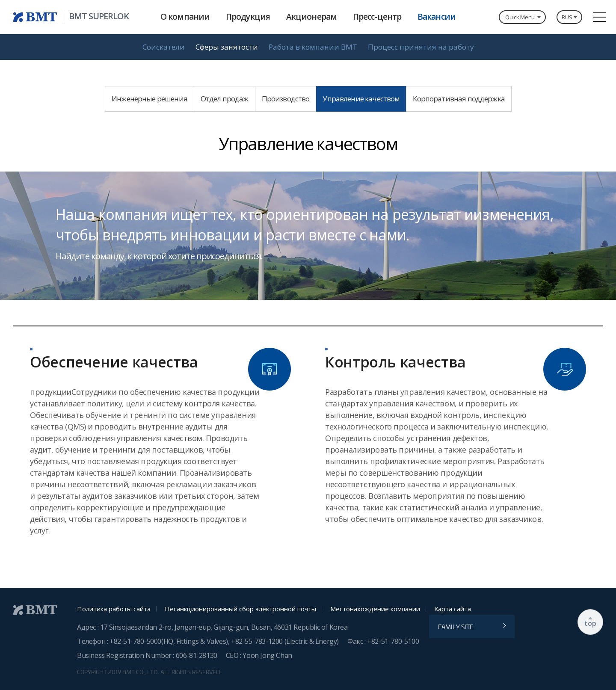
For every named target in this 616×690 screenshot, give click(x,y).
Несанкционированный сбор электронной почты (240, 609)
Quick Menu (520, 17)
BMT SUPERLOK (99, 16)
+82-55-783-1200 (258, 641)
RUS (563, 17)
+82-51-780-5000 (135, 641)
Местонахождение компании (375, 609)
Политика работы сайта (114, 609)
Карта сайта (453, 609)
